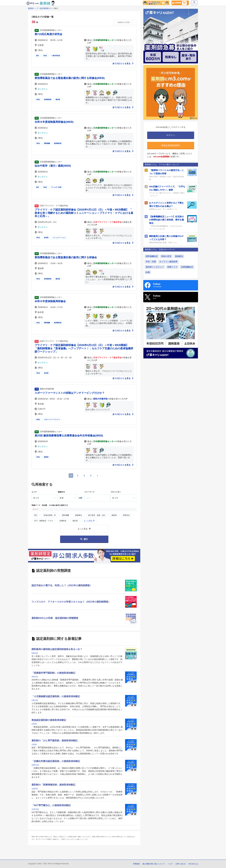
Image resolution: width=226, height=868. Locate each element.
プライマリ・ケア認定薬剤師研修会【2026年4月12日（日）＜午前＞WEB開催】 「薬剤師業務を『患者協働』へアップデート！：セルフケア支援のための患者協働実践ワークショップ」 (84, 348)
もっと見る (89, 521)
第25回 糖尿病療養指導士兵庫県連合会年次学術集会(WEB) (69, 436)
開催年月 (61, 492)
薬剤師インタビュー (155, 267)
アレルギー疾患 (56, 187)
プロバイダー (116, 492)
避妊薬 (58, 99)
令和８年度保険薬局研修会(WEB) (54, 122)
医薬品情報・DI (50, 515)
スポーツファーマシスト (52, 419)
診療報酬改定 (187, 267)
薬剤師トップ (33, 8)
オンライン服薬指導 (168, 262)
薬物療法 (79, 515)
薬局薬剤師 (48, 99)
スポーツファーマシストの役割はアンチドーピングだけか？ (70, 393)
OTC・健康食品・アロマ (44, 521)
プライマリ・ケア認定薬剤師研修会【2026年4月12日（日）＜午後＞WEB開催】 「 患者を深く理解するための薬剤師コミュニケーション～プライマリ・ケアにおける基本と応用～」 (85, 213)
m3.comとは (193, 864)
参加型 (46, 238)
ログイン (194, 3)
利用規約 (136, 864)
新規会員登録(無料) (171, 145)
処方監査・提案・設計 (97, 515)
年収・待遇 (151, 262)
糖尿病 (46, 457)
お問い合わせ (181, 864)
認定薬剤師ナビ (46, 8)
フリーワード (89, 492)
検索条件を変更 (125, 22)
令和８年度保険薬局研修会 (50, 301)
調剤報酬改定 (152, 256)
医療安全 (126, 515)
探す (84, 539)
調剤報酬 (47, 143)
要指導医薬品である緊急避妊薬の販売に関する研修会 (66, 257)
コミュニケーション (59, 238)
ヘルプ (170, 864)
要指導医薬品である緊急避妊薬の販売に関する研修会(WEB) (70, 78)
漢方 (38, 56)
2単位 (45, 56)
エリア (34, 492)
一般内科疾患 (55, 56)
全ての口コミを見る (123, 63)
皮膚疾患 (63, 521)
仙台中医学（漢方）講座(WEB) (53, 166)
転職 (148, 272)
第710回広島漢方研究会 (48, 34)
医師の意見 (166, 256)
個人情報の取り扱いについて (154, 864)
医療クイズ (172, 267)
